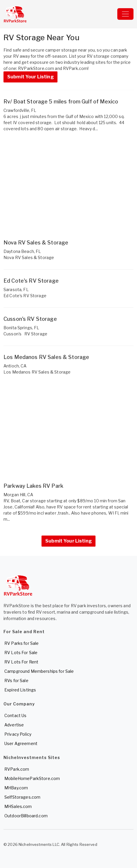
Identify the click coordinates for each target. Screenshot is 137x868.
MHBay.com (16, 788)
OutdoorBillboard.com (26, 816)
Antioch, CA (15, 366)
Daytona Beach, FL (22, 251)
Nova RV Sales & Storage (36, 243)
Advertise (14, 725)
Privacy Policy (18, 734)
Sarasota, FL (16, 289)
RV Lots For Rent (21, 662)
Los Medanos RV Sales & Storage (46, 357)
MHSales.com (18, 806)
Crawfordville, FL (20, 110)
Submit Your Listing (30, 77)
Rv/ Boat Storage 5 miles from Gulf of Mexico (61, 102)
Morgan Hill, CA (18, 495)
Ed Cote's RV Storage (31, 281)
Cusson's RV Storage (30, 319)
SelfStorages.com (22, 797)
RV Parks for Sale (21, 643)
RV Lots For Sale (21, 653)
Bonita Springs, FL (21, 328)
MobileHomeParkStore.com (32, 778)
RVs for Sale (16, 681)
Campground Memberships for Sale (39, 671)
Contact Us (15, 715)
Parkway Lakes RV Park (33, 486)
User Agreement (21, 743)
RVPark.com (17, 769)
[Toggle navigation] (125, 14)
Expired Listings (20, 690)
